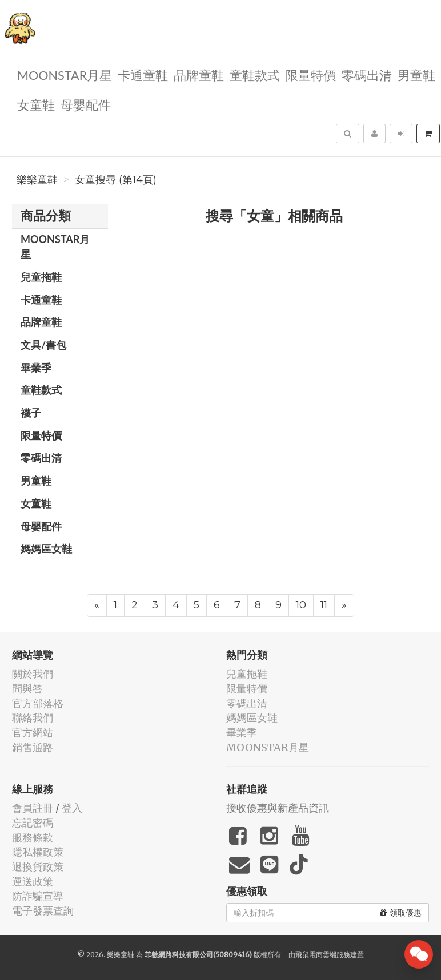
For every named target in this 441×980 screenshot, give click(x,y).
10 (301, 605)
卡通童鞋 (143, 74)
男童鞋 (416, 74)
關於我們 (33, 674)
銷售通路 (33, 747)
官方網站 (33, 733)
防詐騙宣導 (38, 896)
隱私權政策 (38, 852)
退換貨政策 (38, 867)
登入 (72, 808)
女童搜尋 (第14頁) (116, 180)
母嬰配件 (86, 104)
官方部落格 (38, 703)
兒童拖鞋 (41, 277)
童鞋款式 (255, 74)
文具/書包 (43, 345)
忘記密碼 (33, 823)
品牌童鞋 (199, 74)
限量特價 (311, 74)
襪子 (31, 413)
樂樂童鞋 (37, 180)
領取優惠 (401, 913)
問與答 (27, 689)
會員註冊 (33, 808)
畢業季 (36, 368)
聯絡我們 (33, 718)
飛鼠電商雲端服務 (323, 955)
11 (324, 605)
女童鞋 (36, 104)
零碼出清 (367, 74)
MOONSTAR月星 (65, 74)
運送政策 (33, 882)
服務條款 (33, 838)
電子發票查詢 (43, 911)
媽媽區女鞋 (46, 549)
